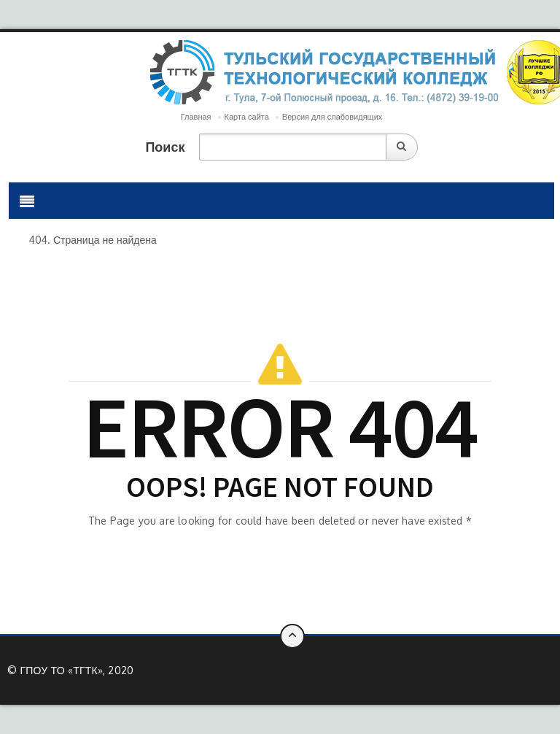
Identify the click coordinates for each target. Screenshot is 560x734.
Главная (196, 117)
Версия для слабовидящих (332, 117)
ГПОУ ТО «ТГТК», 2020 (77, 670)
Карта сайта (247, 117)
